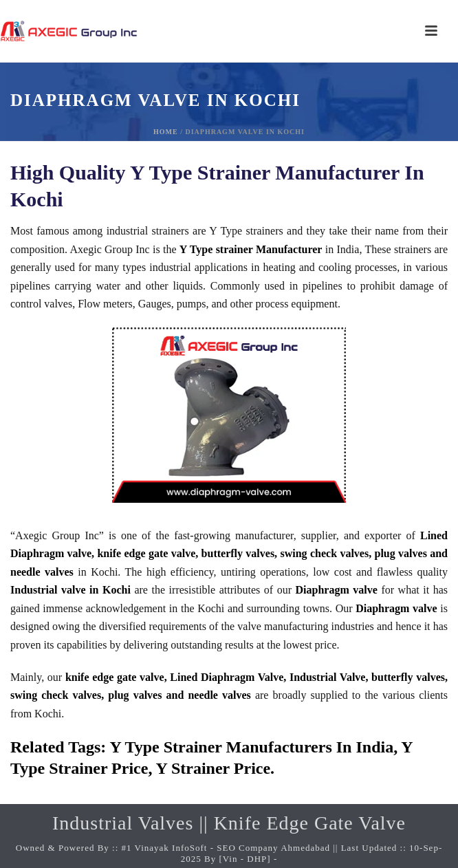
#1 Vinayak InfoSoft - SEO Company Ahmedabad (226, 848)
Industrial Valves (123, 823)
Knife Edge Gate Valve (310, 823)
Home (166, 132)
